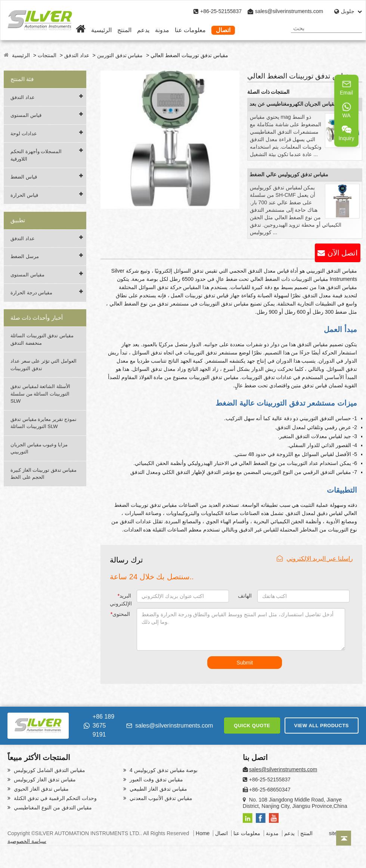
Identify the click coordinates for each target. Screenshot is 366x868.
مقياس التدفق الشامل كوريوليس (49, 770)
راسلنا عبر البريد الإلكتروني (315, 559)
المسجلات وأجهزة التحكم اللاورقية (36, 155)
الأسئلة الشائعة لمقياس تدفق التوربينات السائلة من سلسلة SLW (40, 394)
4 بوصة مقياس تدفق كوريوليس (163, 770)
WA (347, 110)
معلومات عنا (190, 30)
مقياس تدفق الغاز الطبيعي (158, 789)
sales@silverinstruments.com (289, 11)
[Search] (353, 28)
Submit (245, 663)
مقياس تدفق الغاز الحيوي (41, 789)
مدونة (162, 30)
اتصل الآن (343, 253)
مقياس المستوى (27, 275)
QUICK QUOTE (252, 726)
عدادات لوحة (24, 134)
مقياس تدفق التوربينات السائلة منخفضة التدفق (42, 339)
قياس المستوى (26, 115)
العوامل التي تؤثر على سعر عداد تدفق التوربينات (44, 365)
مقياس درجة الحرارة (31, 293)
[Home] (81, 30)
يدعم (143, 30)
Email (346, 87)
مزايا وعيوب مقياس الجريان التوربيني (39, 448)
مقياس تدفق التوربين (120, 55)
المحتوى (120, 614)
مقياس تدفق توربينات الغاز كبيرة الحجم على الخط (44, 474)
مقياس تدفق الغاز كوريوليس (44, 779)
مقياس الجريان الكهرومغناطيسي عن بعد (293, 104)
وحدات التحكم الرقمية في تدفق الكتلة (55, 798)
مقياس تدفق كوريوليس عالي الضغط (289, 174)
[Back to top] (344, 838)
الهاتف (245, 596)
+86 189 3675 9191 (99, 726)
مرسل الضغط (25, 256)
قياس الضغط (24, 177)
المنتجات (47, 55)
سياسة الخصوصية (27, 841)
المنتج (124, 30)
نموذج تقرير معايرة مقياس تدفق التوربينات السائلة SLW (44, 423)
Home (203, 833)
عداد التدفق (77, 55)
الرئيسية (101, 30)
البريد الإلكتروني (121, 600)
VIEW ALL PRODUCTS (322, 726)
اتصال (223, 30)
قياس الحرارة (24, 195)
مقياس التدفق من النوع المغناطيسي (52, 807)
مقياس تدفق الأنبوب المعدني (160, 798)
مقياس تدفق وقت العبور (156, 779)
